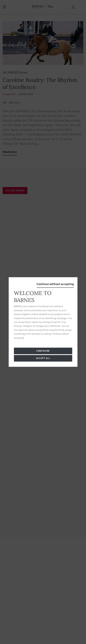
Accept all (43, 358)
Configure (43, 351)
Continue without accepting (55, 284)
